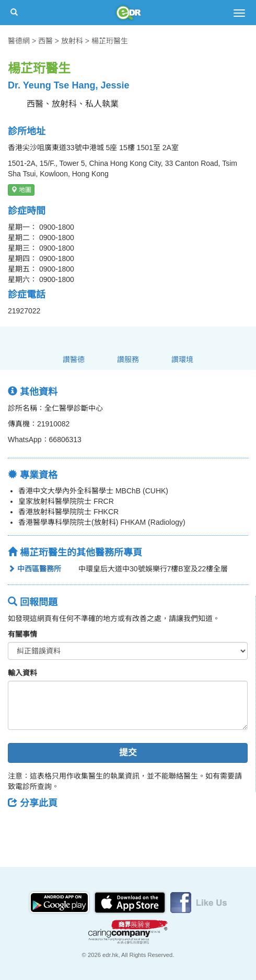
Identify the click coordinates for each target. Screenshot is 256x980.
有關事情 (22, 634)
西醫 (45, 41)
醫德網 (19, 41)
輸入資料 (22, 673)
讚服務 (128, 359)
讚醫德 (74, 359)
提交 (128, 753)
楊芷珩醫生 (110, 41)
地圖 (21, 190)
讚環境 (182, 359)
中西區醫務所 (34, 569)
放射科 (72, 41)
